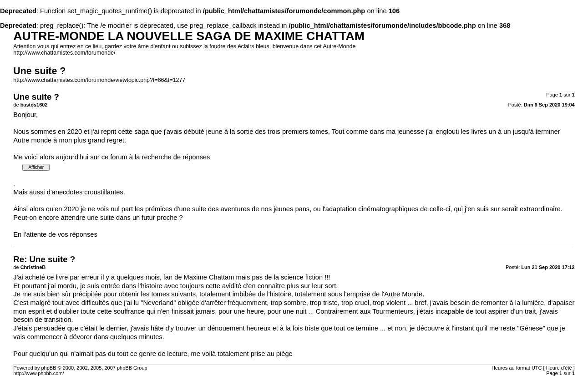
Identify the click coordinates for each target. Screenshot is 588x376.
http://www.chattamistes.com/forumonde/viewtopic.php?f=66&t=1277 (99, 80)
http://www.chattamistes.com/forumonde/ (64, 53)
